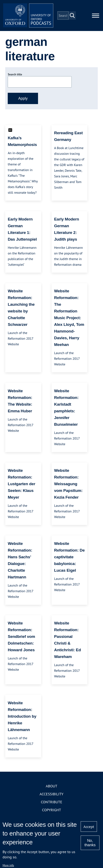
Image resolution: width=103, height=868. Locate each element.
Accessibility (51, 794)
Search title (15, 74)
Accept (89, 827)
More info (8, 865)
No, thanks (90, 843)
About (51, 786)
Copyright (51, 810)
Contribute (51, 802)
